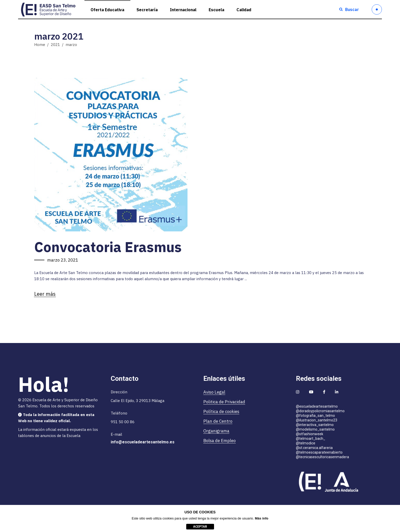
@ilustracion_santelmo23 (317, 420)
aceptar (200, 527)
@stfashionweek (310, 434)
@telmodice (306, 443)
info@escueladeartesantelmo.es (143, 442)
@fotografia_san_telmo (315, 416)
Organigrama (216, 431)
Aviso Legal (214, 392)
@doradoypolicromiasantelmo (320, 411)
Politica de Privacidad (224, 402)
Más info (262, 518)
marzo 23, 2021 (63, 260)
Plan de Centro (218, 421)
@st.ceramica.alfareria (314, 448)
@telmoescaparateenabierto (319, 452)
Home (40, 45)
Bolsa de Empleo (220, 441)
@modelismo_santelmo (315, 429)
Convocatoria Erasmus (108, 247)
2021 (55, 45)
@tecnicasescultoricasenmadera (322, 457)
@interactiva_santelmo (315, 425)
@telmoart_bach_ (311, 439)
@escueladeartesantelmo (317, 406)
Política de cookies (221, 411)
